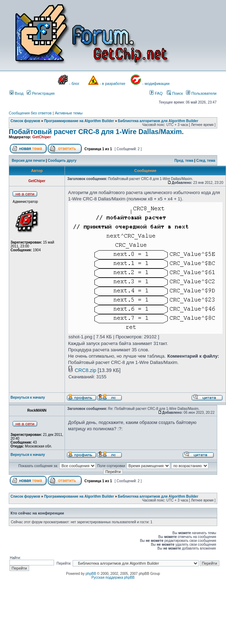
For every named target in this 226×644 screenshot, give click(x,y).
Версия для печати (28, 161)
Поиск (175, 93)
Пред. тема (184, 161)
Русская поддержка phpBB (113, 577)
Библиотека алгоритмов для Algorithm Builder (158, 121)
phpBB (91, 574)
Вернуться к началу (28, 397)
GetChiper (42, 137)
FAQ (156, 93)
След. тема (206, 161)
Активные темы (69, 113)
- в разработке (112, 84)
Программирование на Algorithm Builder (79, 121)
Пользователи (201, 93)
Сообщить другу (62, 161)
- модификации (156, 84)
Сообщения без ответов (30, 113)
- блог (74, 84)
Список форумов (25, 121)
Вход (16, 93)
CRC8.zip (85, 370)
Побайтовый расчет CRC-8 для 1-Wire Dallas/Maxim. (96, 132)
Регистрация (41, 93)
